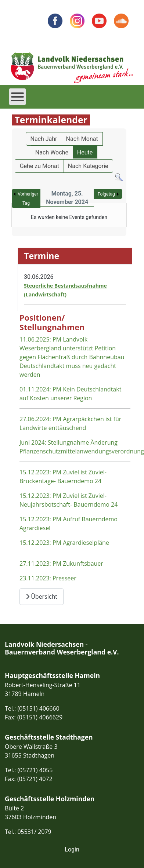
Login (72, 849)
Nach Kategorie (88, 166)
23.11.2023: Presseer (48, 578)
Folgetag (106, 194)
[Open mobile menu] (17, 97)
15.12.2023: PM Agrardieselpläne (64, 543)
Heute (85, 152)
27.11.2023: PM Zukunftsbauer (61, 564)
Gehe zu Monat (39, 166)
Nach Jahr (44, 139)
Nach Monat (82, 139)
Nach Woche (52, 152)
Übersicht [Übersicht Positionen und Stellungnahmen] (42, 597)
